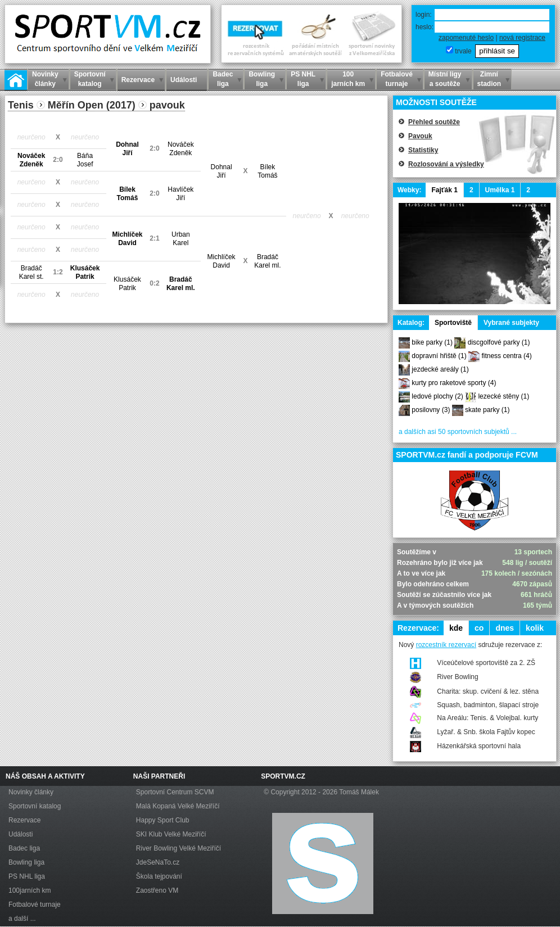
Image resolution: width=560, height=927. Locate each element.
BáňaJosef (85, 160)
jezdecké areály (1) (440, 369)
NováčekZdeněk (181, 149)
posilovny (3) (431, 410)
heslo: (424, 27)
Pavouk (420, 136)
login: (424, 15)
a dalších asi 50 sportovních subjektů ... (458, 432)
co (479, 628)
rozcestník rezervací (446, 645)
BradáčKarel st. (31, 272)
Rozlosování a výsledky (446, 164)
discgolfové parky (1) (499, 342)
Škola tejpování (159, 876)
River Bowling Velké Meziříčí (179, 848)
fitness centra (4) (506, 356)
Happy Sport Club (163, 820)
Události (21, 834)
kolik (535, 628)
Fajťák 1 (444, 190)
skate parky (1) (487, 410)
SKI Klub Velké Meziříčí (171, 834)
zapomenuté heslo (466, 38)
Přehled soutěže (434, 122)
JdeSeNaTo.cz (158, 862)
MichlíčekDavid (127, 239)
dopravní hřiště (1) (439, 356)
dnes (505, 628)
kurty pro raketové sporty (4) (454, 383)
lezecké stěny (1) (503, 396)
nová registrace (522, 38)
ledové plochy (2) (437, 396)
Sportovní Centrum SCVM (175, 792)
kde (456, 628)
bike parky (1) (432, 342)
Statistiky (423, 150)
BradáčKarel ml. (267, 261)
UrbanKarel (181, 239)
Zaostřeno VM (157, 890)
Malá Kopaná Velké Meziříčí (178, 806)
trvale (463, 51)
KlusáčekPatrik (85, 272)
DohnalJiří (127, 149)
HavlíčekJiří (180, 194)
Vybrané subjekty (511, 323)
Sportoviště (453, 323)
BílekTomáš (267, 171)
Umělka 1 (500, 190)
